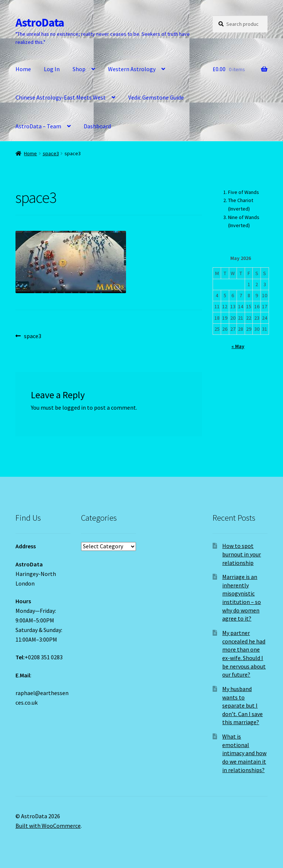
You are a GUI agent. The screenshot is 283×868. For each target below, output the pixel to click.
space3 (51, 153)
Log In (52, 69)
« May (238, 346)
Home (23, 69)
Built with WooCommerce (48, 826)
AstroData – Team (38, 126)
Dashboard (97, 126)
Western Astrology (132, 69)
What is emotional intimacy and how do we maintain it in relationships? (244, 753)
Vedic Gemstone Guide (156, 97)
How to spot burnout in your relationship (242, 554)
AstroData (40, 22)
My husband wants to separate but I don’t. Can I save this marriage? (242, 706)
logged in (74, 407)
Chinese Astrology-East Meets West (61, 97)
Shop (79, 69)
